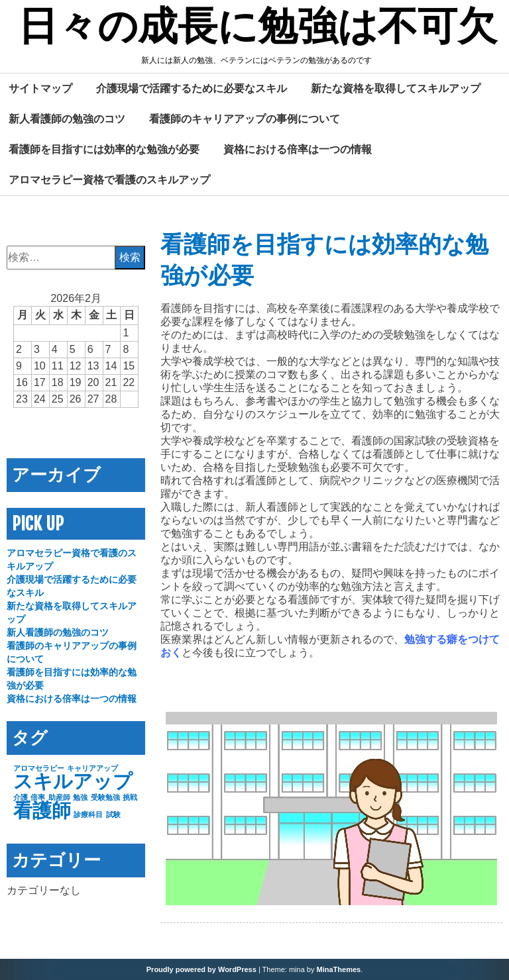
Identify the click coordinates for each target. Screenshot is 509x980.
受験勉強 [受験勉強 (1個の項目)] (105, 797)
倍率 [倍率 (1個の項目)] (38, 797)
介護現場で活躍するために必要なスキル (192, 88)
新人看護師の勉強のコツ (67, 119)
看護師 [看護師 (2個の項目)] (42, 810)
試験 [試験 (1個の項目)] (113, 814)
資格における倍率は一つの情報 (298, 149)
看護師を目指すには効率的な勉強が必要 (104, 149)
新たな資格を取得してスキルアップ (396, 88)
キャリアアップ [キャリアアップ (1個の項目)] (92, 768)
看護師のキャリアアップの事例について (245, 119)
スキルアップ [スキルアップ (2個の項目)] (73, 781)
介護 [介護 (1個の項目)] (21, 797)
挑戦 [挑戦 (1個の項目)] (130, 797)
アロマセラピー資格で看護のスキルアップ (109, 179)
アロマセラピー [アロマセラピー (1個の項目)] (39, 768)
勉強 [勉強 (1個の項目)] (80, 797)
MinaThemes (339, 969)
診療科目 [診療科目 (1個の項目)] (88, 814)
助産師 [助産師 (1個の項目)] (59, 797)
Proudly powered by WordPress (201, 969)
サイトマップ (40, 88)
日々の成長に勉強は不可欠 (257, 28)
